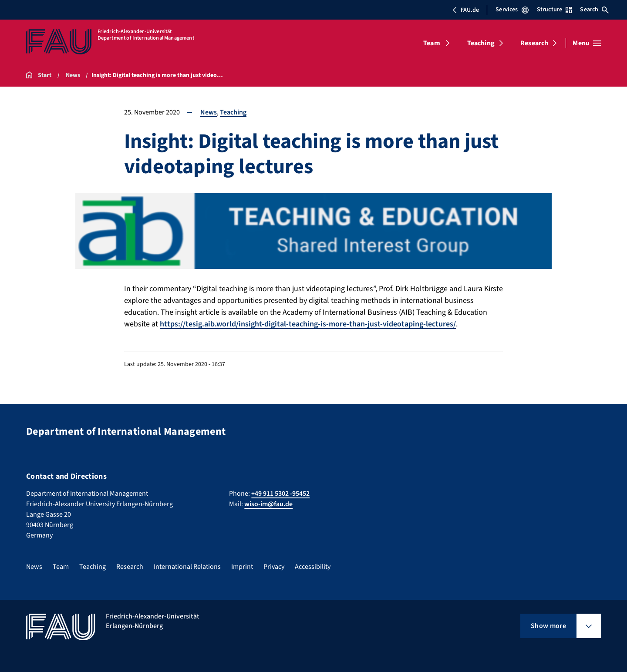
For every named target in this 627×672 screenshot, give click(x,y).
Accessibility (313, 567)
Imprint (242, 567)
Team (432, 43)
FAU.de (465, 10)
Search (594, 10)
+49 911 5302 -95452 (280, 494)
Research (534, 43)
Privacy (274, 567)
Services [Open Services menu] (512, 10)
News (209, 112)
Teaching (481, 43)
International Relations (187, 567)
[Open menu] (587, 43)
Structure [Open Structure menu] (554, 10)
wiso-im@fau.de (268, 504)
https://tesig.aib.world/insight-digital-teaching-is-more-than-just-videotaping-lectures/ (308, 324)
